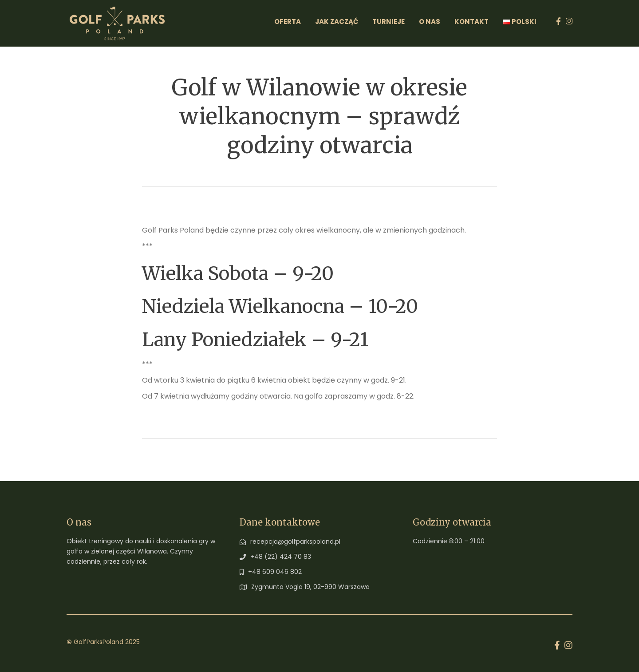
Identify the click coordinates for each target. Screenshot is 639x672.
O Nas (430, 22)
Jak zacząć (337, 22)
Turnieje (389, 22)
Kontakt (471, 22)
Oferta (288, 22)
